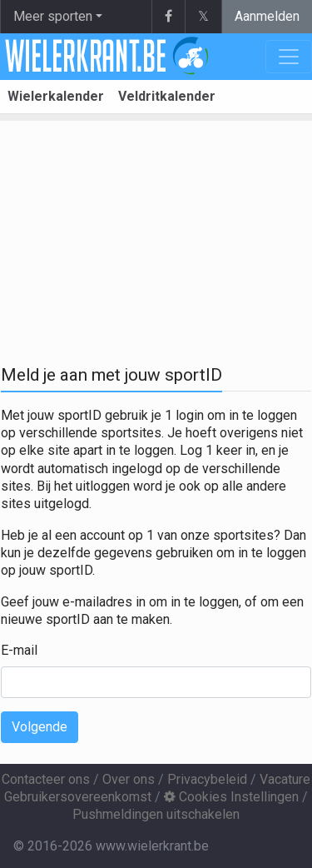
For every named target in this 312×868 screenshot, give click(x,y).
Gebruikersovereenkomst (78, 797)
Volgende (40, 727)
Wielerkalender (56, 96)
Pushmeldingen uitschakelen (156, 814)
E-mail (19, 650)
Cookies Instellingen (231, 797)
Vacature (285, 779)
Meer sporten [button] (53, 16)
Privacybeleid (207, 779)
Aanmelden (267, 16)
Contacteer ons (46, 779)
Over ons (129, 779)
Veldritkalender (167, 96)
